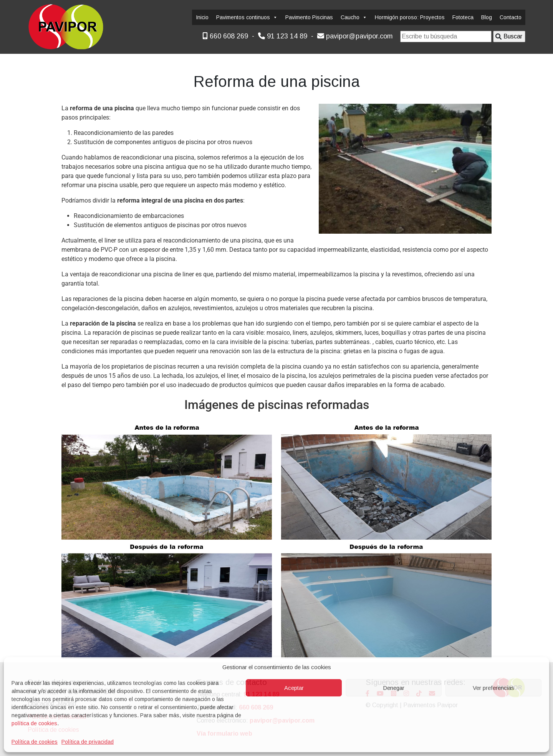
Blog (487, 17)
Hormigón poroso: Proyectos (410, 17)
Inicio (202, 17)
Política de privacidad (88, 742)
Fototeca (463, 17)
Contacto (511, 17)
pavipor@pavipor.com (355, 36)
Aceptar (294, 688)
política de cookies (34, 723)
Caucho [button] (354, 17)
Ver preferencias (493, 688)
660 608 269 (225, 36)
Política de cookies (35, 742)
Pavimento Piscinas (309, 17)
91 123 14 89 (283, 36)
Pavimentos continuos (247, 17)
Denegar (394, 688)
